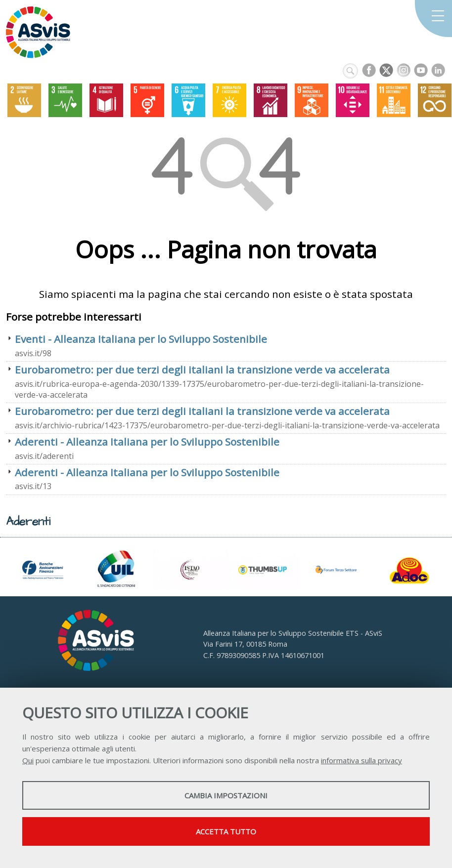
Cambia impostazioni (226, 795)
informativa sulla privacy (362, 760)
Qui (28, 760)
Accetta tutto (226, 831)
